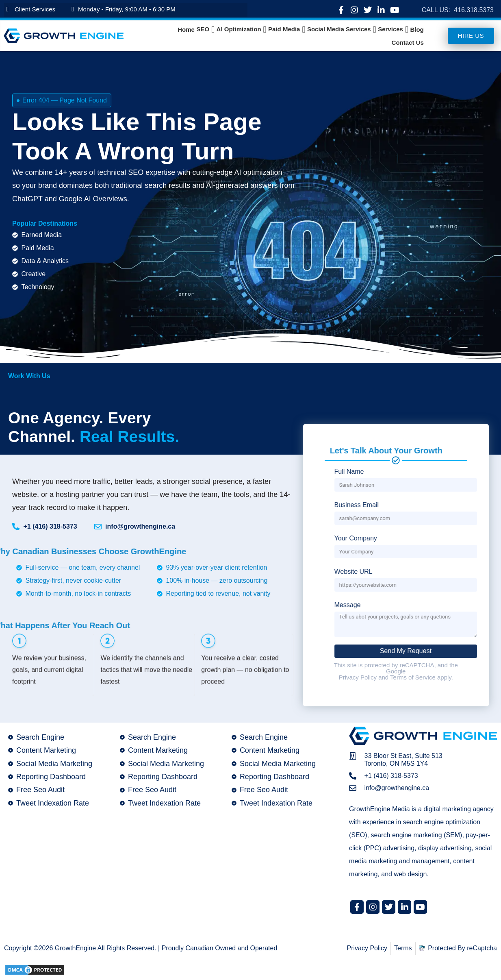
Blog (417, 29)
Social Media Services (339, 29)
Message (477, 605)
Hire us (471, 36)
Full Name (479, 471)
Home (186, 29)
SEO (203, 29)
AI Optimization (239, 29)
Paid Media (284, 29)
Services (390, 29)
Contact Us (408, 42)
